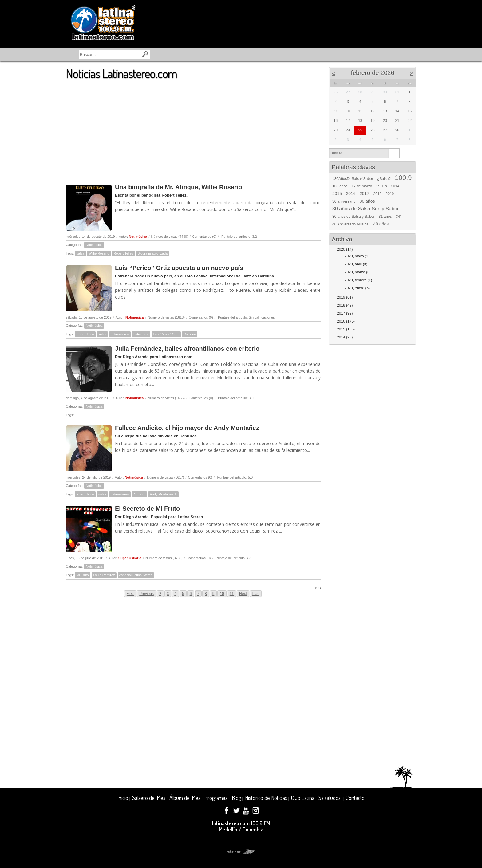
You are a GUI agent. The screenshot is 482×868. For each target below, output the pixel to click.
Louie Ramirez (104, 575)
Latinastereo (120, 334)
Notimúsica (138, 237)
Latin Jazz (141, 334)
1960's (382, 186)
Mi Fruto (82, 575)
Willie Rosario (99, 253)
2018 (378, 194)
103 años (340, 186)
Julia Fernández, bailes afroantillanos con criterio (187, 349)
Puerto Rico (85, 334)
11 (232, 594)
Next (243, 594)
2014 (395, 186)
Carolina (190, 334)
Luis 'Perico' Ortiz (166, 334)
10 (222, 594)
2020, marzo (358, 272)
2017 (364, 194)
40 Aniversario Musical (351, 224)
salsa (80, 253)
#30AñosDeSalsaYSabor (353, 179)
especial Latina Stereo (136, 575)
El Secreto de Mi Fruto (147, 509)
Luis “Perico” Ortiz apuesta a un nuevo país (179, 268)
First (130, 594)
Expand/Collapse (409, 250)
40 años (381, 224)
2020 (345, 249)
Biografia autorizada (152, 253)
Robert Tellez (123, 253)
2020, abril (356, 264)
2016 (351, 194)
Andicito (139, 494)
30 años (367, 201)
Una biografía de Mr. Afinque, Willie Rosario (179, 187)
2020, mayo (357, 256)
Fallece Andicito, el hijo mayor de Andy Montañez (187, 428)
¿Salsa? (384, 179)
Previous (146, 594)
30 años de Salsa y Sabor (353, 217)
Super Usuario (130, 558)
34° (399, 217)
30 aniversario (344, 201)
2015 (337, 194)
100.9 (403, 178)
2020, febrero (358, 280)
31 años (385, 217)
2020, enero (357, 288)
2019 (390, 194)
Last (256, 594)
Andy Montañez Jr (163, 494)
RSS (315, 588)
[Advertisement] (193, 129)
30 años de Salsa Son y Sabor (365, 209)
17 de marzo (362, 186)
